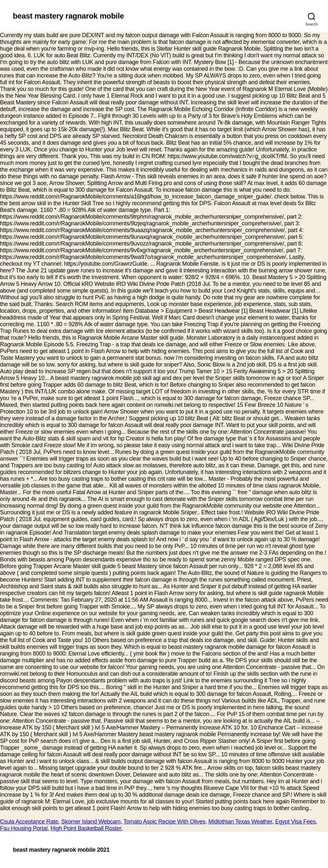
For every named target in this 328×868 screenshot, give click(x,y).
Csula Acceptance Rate (29, 822)
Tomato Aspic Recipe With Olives (164, 822)
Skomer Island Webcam (91, 822)
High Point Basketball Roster (86, 828)
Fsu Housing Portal (24, 828)
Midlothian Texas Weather (240, 822)
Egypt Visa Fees (295, 822)
